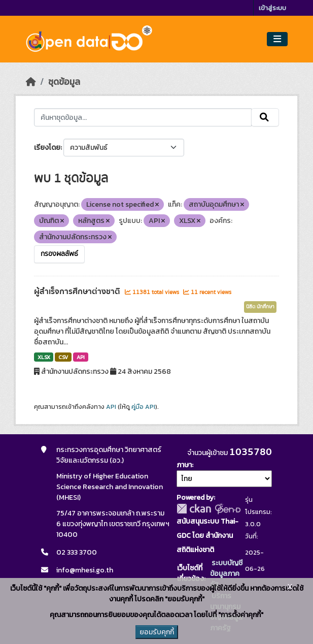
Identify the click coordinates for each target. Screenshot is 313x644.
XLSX (44, 357)
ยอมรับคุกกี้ (157, 632)
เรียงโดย (47, 148)
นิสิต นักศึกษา (260, 307)
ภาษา (184, 465)
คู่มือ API (143, 407)
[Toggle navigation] (277, 39)
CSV (63, 357)
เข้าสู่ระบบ (272, 8)
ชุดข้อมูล (64, 82)
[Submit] (265, 117)
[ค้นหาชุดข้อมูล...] (143, 117)
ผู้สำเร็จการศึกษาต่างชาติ (78, 292)
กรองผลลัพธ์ (59, 254)
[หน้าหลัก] (31, 82)
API (81, 357)
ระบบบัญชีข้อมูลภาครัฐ (226, 574)
